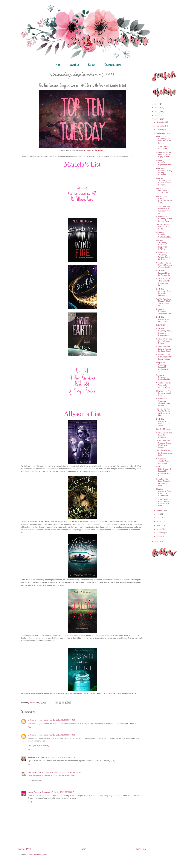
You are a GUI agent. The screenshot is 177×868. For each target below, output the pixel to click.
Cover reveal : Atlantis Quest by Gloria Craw (164, 461)
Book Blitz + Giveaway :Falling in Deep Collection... (164, 172)
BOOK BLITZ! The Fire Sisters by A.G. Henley (163, 191)
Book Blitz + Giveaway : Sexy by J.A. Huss (164, 319)
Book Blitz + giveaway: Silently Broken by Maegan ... (164, 292)
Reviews (92, 65)
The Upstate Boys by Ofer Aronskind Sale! (164, 453)
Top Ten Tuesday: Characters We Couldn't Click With (163, 502)
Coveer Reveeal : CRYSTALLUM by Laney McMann (164, 357)
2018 (157, 108)
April (159, 525)
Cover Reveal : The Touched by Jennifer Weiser (164, 385)
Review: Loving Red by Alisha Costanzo (164, 435)
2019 (157, 104)
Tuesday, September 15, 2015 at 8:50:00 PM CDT (57, 757)
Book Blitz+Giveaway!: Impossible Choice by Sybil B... (164, 471)
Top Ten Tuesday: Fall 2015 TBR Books (163, 227)
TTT (40, 781)
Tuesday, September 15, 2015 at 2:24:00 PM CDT (56, 720)
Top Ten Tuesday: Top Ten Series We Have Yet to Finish (163, 412)
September (161, 133)
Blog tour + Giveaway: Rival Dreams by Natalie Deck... (163, 492)
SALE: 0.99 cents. (163, 429)
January (160, 537)
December (161, 122)
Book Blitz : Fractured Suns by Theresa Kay (163, 273)
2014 (157, 541)
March (159, 529)
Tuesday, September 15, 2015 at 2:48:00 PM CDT (56, 735)
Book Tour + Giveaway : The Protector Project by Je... (164, 140)
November (161, 126)
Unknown (32, 720)
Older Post (141, 849)
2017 (157, 111)
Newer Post (25, 849)
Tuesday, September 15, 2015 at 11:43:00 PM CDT (62, 772)
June (159, 518)
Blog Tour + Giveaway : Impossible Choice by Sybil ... (163, 367)
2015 (157, 119)
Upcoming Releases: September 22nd (164, 235)
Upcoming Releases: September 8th (163, 377)
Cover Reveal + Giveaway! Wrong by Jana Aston (164, 219)
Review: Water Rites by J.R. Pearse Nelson (164, 341)
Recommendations (113, 65)
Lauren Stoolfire (35, 772)
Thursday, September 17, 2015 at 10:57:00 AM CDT (54, 792)
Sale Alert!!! (161, 325)
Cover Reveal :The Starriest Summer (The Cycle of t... (164, 265)
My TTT (115, 761)
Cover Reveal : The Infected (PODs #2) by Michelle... (164, 155)
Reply (30, 727)
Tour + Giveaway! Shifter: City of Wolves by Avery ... (164, 210)
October (160, 130)
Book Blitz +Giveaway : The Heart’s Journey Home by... (164, 182)
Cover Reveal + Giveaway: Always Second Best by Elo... (163, 402)
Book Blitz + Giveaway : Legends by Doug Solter (164, 422)
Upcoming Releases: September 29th (163, 163)
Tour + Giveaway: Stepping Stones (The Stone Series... (164, 444)
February (160, 533)
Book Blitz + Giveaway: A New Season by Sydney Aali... (164, 332)
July (158, 514)
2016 (157, 115)
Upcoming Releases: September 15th (163, 311)
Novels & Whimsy (42, 746)
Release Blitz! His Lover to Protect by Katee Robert (164, 349)
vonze (30, 792)
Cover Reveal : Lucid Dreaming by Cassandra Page (163, 482)
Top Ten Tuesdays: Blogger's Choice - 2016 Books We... (164, 302)
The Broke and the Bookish (94, 150)
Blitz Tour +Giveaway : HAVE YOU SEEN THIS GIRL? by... (162, 245)
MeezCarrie (32, 757)
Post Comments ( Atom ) (39, 854)
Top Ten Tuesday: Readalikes (163, 148)
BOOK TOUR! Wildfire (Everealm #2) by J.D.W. (164, 200)
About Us (75, 65)
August (160, 510)
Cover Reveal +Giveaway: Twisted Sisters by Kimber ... (163, 256)
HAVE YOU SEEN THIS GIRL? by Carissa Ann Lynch (163, 282)
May (158, 521)
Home (59, 65)
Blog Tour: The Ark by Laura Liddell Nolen (163, 393)
